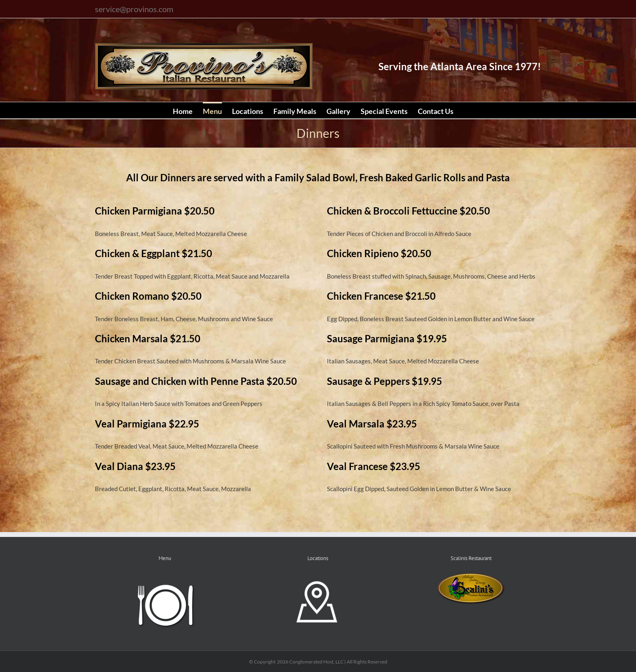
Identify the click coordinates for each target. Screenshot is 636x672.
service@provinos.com (134, 9)
